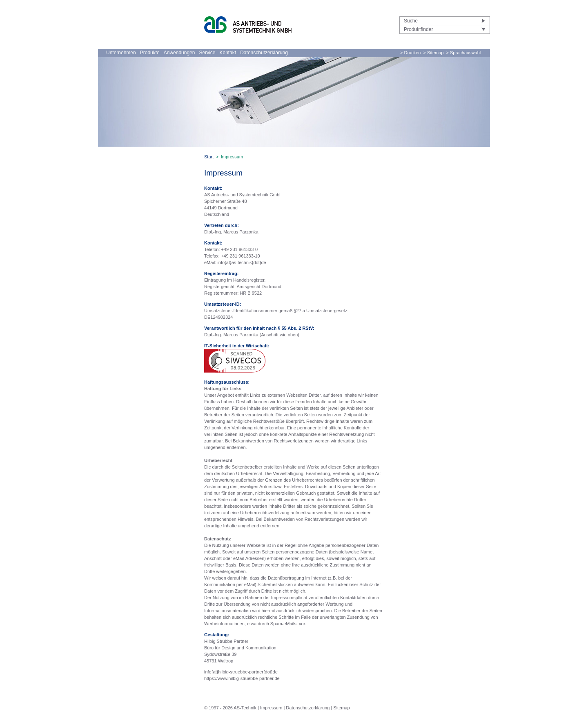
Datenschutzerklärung (264, 53)
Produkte (150, 53)
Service (207, 53)
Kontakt (228, 53)
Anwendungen (179, 53)
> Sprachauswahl (464, 53)
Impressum (271, 708)
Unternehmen (121, 53)
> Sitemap (434, 53)
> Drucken (410, 53)
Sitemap (341, 708)
